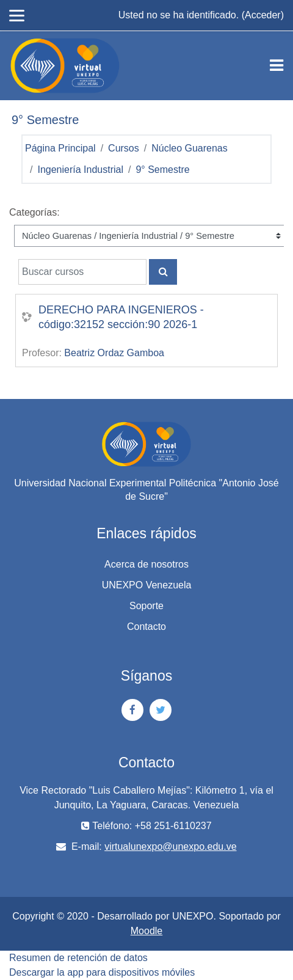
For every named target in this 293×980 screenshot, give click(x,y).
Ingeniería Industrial (80, 170)
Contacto (146, 627)
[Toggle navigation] (277, 65)
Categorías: (34, 212)
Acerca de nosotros (146, 564)
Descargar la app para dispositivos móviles (102, 972)
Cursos (124, 148)
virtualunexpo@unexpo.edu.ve (170, 847)
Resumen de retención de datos (78, 958)
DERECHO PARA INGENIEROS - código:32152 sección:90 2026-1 (121, 317)
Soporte (146, 606)
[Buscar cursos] (82, 272)
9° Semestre (162, 170)
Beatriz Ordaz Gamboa (114, 353)
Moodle (146, 931)
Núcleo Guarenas (190, 148)
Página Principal (60, 148)
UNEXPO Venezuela (147, 585)
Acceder (263, 15)
